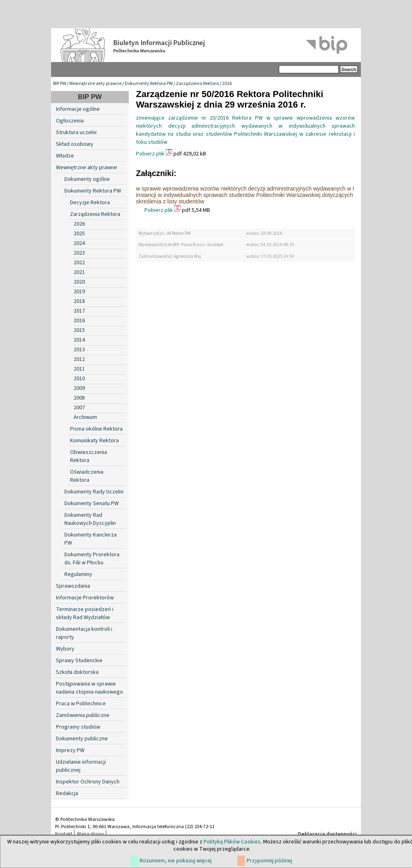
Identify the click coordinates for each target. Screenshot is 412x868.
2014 (79, 340)
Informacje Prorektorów (85, 598)
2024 (79, 243)
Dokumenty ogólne (87, 179)
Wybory (65, 649)
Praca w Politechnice (81, 704)
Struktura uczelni (76, 133)
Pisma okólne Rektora (96, 429)
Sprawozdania (73, 586)
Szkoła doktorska (77, 672)
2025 (79, 234)
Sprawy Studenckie (79, 661)
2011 (79, 369)
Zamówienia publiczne (83, 715)
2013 (79, 350)
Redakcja (67, 793)
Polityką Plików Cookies (232, 842)
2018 (79, 301)
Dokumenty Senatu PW (92, 503)
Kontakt (64, 834)
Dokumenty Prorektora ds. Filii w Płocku (92, 559)
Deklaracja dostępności (327, 834)
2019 (79, 292)
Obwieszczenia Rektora (89, 456)
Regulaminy (78, 574)
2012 (79, 359)
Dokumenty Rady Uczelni (94, 492)
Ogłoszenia (70, 121)
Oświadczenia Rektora (87, 476)
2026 (79, 224)
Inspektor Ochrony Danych (88, 782)
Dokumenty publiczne (82, 739)
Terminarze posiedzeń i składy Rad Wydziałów (85, 613)
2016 (227, 84)
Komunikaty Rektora (94, 441)
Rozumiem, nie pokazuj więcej (176, 861)
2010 (79, 379)
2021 (79, 272)
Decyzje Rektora (90, 203)
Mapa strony (91, 834)
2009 (79, 388)
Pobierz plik (150, 154)
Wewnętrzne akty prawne (95, 84)
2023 (79, 253)
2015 (79, 330)
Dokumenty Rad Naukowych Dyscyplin (90, 519)
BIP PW (60, 84)
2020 (79, 282)
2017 (79, 311)
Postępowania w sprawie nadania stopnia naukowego (90, 688)
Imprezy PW (70, 750)
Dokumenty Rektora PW (149, 84)
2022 (79, 263)
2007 (79, 408)
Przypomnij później (269, 861)
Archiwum (85, 417)
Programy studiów (78, 727)
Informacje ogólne (78, 109)
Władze (65, 156)
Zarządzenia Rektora (197, 84)
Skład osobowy (75, 144)
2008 (79, 398)
